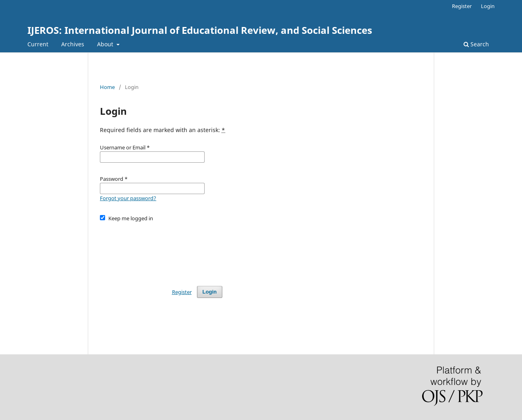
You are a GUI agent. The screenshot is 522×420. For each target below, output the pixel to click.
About (106, 44)
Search (476, 44)
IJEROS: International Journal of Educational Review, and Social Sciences (200, 30)
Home (107, 87)
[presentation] (161, 250)
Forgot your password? (128, 198)
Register (462, 6)
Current (38, 44)
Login (488, 6)
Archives (73, 44)
